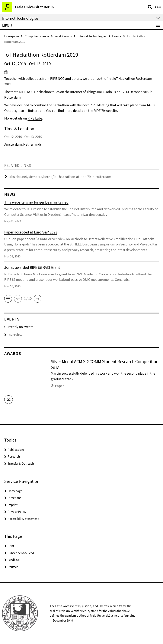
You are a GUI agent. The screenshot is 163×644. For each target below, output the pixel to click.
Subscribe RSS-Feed (21, 553)
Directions (14, 498)
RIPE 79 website (105, 111)
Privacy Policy (17, 512)
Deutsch (13, 567)
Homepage (12, 36)
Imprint (13, 505)
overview (13, 335)
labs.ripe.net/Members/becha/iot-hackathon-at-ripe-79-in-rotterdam (60, 177)
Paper (59, 386)
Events (117, 36)
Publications (16, 450)
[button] (8, 299)
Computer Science (37, 36)
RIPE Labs (35, 118)
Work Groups (63, 36)
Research (14, 456)
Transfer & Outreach (21, 463)
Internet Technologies (92, 36)
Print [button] (11, 546)
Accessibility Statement (23, 519)
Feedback (14, 560)
